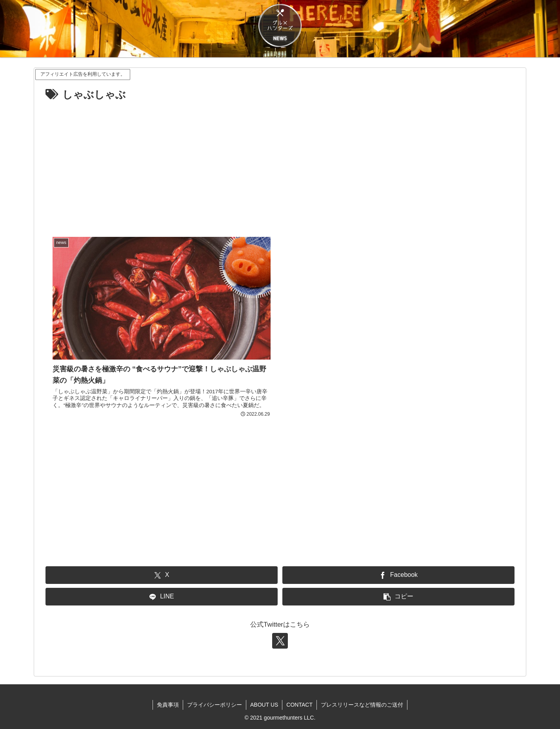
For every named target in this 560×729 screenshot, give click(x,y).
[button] (398, 597)
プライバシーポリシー (215, 705)
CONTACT (299, 705)
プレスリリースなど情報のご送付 (362, 705)
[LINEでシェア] (162, 597)
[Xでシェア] (162, 575)
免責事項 (168, 705)
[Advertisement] (280, 163)
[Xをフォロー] (280, 641)
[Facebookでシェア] (398, 575)
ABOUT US (264, 705)
